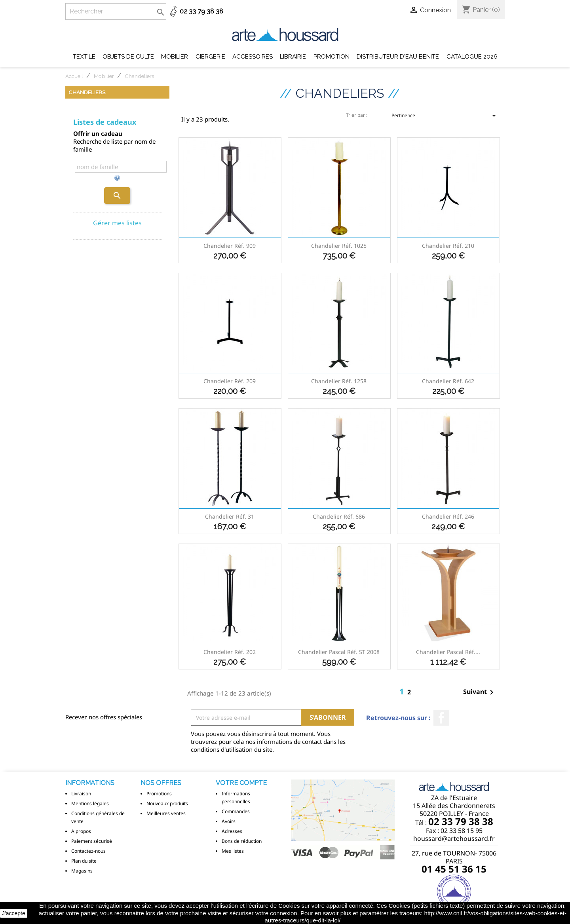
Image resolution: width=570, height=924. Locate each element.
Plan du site (84, 861)
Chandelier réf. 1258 (339, 381)
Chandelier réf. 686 (339, 516)
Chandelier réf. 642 (448, 381)
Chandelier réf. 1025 (339, 246)
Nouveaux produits (167, 803)
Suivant (480, 692)
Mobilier (175, 57)
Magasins (82, 871)
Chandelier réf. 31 (230, 516)
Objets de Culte (128, 57)
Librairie (293, 57)
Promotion (332, 57)
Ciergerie (210, 57)
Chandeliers (87, 92)
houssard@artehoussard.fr (454, 838)
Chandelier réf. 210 (448, 246)
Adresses (232, 831)
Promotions (159, 794)
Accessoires (253, 57)
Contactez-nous (88, 851)
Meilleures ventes (166, 813)
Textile (84, 57)
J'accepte (14, 913)
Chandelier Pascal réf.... (448, 652)
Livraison (81, 794)
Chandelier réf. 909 (230, 246)
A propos (81, 831)
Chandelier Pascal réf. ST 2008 (339, 652)
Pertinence (445, 118)
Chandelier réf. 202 (230, 652)
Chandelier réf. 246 (448, 516)
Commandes (236, 811)
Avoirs (229, 821)
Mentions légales (90, 803)
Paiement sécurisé (92, 841)
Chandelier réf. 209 (230, 381)
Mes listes (233, 851)
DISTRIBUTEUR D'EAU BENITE (398, 57)
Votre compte (241, 783)
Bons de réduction (242, 841)
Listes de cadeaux (105, 122)
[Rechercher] (116, 11)
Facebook (441, 718)
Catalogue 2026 (472, 57)
